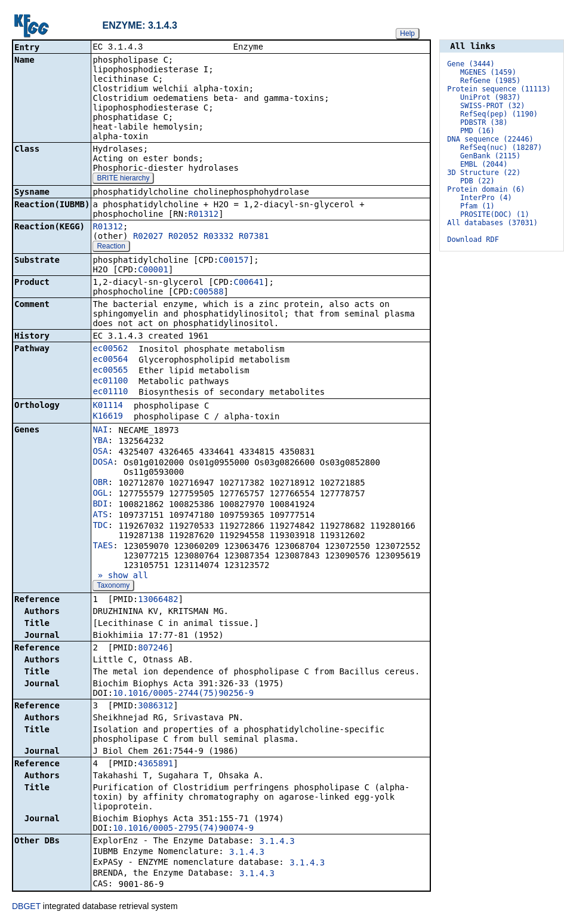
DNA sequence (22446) (490, 139)
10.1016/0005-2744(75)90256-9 (183, 694)
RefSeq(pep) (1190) (499, 114)
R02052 (184, 237)
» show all (120, 576)
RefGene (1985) (490, 81)
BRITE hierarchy (123, 179)
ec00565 (110, 371)
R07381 (254, 237)
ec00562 (110, 349)
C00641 (249, 283)
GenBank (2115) (490, 156)
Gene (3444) (471, 64)
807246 (153, 649)
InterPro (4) (486, 198)
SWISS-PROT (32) (492, 106)
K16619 (108, 417)
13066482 (158, 600)
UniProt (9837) (490, 97)
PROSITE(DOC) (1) (495, 214)
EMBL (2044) (484, 164)
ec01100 (110, 382)
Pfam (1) (477, 206)
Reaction (111, 247)
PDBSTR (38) (484, 122)
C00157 (234, 261)
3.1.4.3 (277, 842)
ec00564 (110, 360)
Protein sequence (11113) (499, 89)
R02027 (148, 237)
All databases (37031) (492, 223)
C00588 (209, 293)
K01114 (108, 406)
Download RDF (473, 240)
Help (407, 33)
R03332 (219, 237)
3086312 (155, 707)
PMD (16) (477, 131)
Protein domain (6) (486, 189)
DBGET (26, 907)
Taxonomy (113, 587)
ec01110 (110, 392)
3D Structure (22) (484, 173)
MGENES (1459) (488, 72)
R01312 (204, 215)
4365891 (155, 765)
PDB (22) (477, 181)
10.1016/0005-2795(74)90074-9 (183, 829)
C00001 (153, 271)
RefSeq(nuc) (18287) (501, 148)
